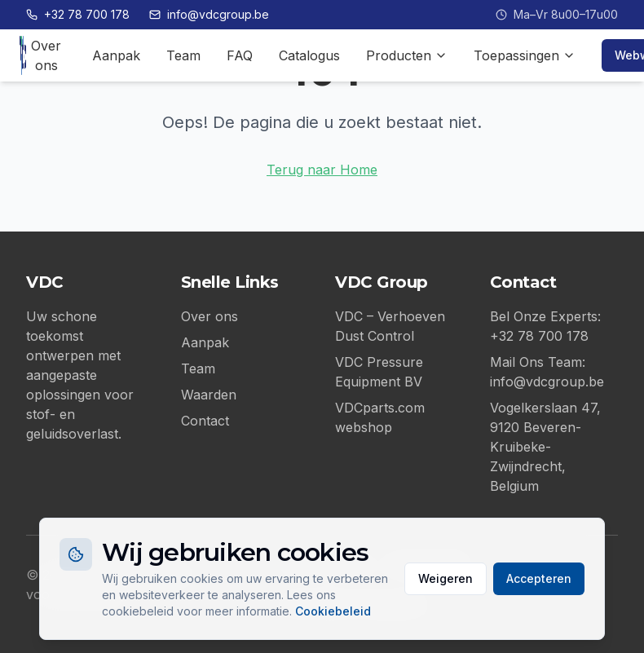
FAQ (240, 55)
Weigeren (446, 578)
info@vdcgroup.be (209, 14)
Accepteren (539, 578)
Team (183, 55)
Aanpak (116, 55)
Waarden (209, 395)
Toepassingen (525, 55)
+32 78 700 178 (78, 14)
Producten (407, 55)
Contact (205, 421)
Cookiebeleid (333, 611)
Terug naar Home (322, 170)
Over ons (46, 55)
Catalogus (309, 55)
